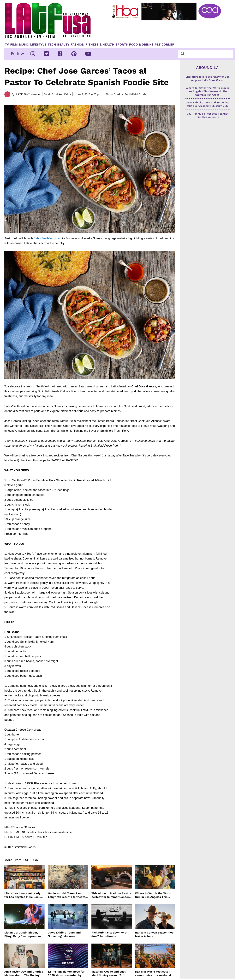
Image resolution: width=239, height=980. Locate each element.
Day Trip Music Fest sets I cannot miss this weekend (153, 973)
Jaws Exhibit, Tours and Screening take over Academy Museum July (64, 934)
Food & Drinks (141, 45)
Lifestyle (38, 45)
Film (14, 45)
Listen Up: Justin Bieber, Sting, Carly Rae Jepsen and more (24, 934)
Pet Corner (164, 45)
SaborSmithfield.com (47, 238)
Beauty (63, 45)
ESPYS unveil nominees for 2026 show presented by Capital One (66, 973)
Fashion (78, 45)
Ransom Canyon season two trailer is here (154, 934)
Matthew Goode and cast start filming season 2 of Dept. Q (108, 973)
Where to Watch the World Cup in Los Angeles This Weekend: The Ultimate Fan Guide (154, 895)
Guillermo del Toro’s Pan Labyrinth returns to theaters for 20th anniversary (68, 895)
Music (24, 45)
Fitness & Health (100, 45)
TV (7, 45)
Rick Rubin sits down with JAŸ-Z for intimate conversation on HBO (109, 934)
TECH (52, 45)
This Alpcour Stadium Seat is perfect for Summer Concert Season (111, 895)
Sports (122, 45)
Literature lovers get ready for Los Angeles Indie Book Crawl (22, 895)
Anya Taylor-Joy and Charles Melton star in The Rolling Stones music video (24, 973)
